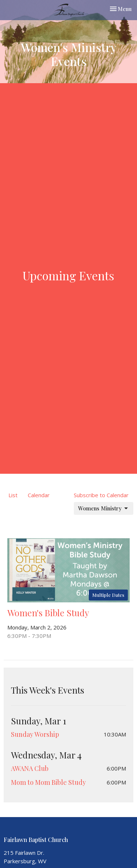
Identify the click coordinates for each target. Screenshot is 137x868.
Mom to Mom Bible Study (48, 782)
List (13, 495)
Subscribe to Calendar (101, 495)
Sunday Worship (35, 734)
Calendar (39, 495)
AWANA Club (30, 768)
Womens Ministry (104, 508)
